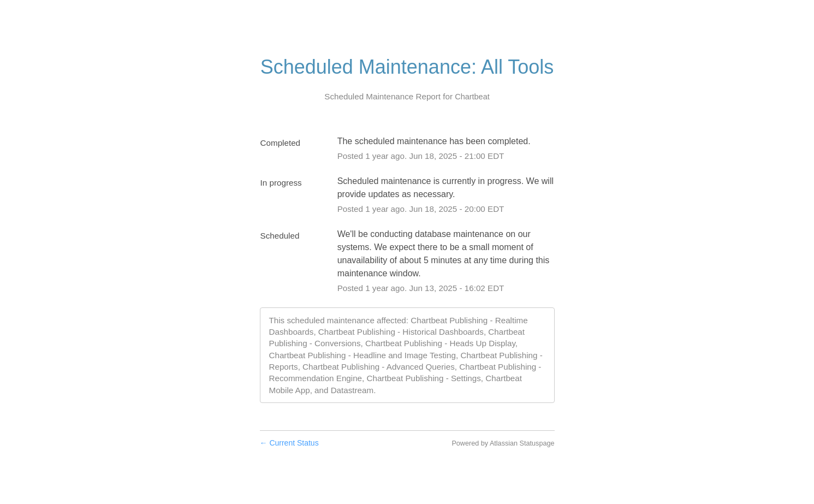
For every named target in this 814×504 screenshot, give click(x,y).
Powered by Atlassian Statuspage (503, 443)
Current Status (289, 443)
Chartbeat (472, 97)
